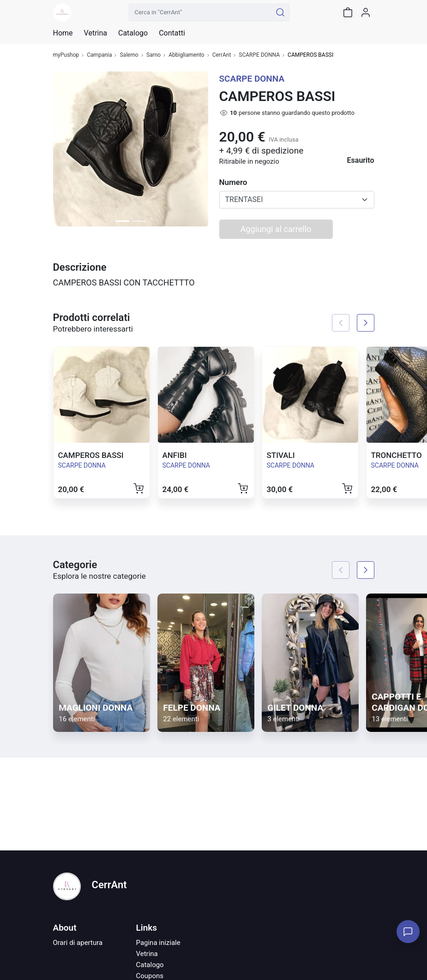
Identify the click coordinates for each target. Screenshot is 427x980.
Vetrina (147, 954)
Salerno (129, 55)
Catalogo (133, 33)
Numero (233, 182)
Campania (99, 55)
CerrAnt (222, 55)
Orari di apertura (78, 943)
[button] (65, 149)
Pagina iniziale (158, 943)
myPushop (66, 55)
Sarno (153, 55)
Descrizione (80, 267)
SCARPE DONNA (259, 55)
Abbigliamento (186, 55)
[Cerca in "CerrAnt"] (201, 12)
